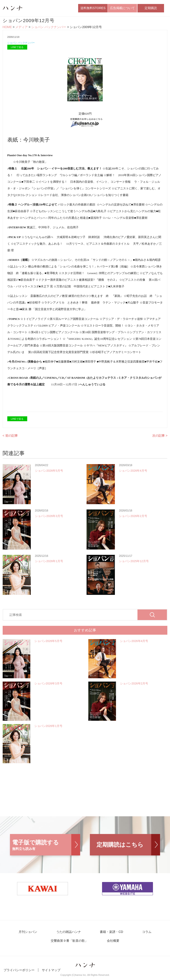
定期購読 (151, 9)
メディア (21, 28)
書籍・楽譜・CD (111, 934)
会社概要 (113, 943)
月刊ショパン (32, 934)
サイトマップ (51, 973)
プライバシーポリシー (19, 973)
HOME (7, 28)
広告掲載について (122, 9)
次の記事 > (160, 437)
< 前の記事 (10, 437)
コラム (143, 934)
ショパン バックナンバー (49, 28)
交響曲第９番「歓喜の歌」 (71, 943)
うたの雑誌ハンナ (70, 934)
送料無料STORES (93, 9)
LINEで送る (17, 49)
